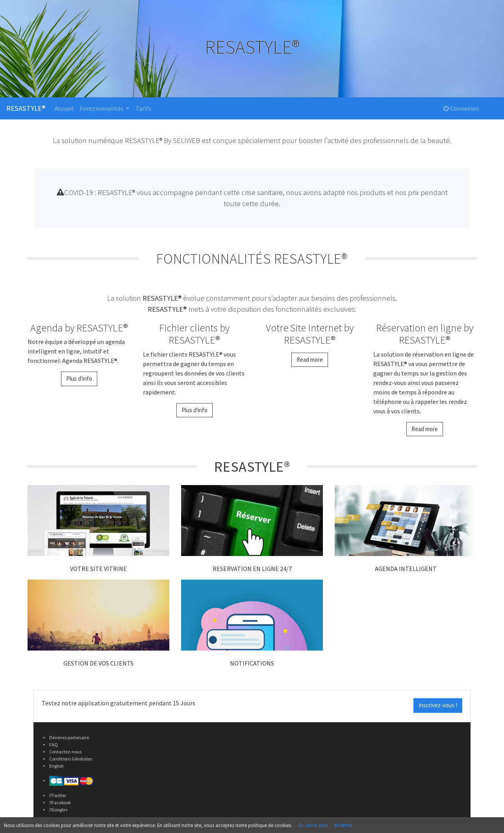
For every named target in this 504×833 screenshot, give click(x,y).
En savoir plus (313, 825)
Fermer (345, 825)
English (57, 766)
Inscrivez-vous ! (438, 705)
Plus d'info (79, 378)
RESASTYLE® (26, 108)
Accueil (64, 108)
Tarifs (143, 108)
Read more (310, 360)
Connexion (461, 108)
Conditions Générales (71, 759)
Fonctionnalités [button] (102, 108)
